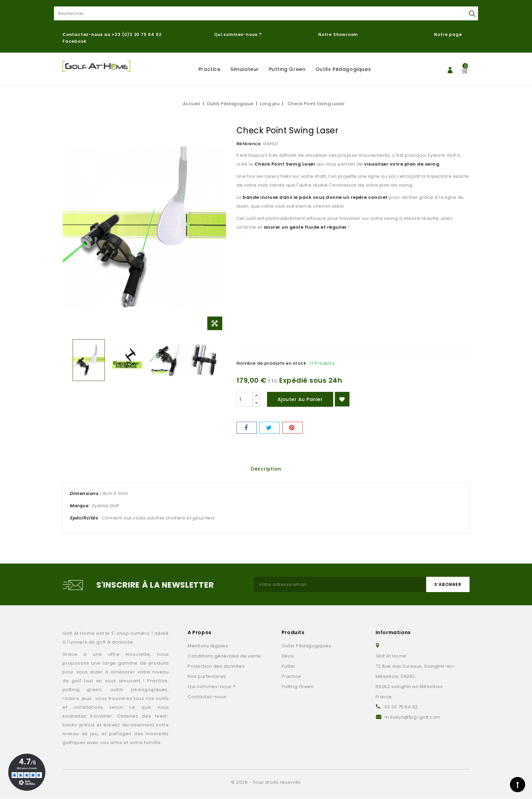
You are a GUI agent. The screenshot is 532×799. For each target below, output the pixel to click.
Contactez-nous (207, 697)
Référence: (249, 144)
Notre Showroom (339, 34)
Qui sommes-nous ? (238, 34)
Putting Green (287, 69)
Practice (210, 69)
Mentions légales (208, 646)
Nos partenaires (207, 677)
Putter (289, 667)
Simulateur (245, 69)
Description (266, 469)
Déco (288, 656)
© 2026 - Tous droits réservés (266, 783)
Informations (393, 633)
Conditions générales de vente (224, 656)
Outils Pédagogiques (343, 69)
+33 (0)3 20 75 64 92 (136, 34)
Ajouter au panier (300, 399)
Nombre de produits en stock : (273, 363)
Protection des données (216, 667)
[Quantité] (245, 399)
